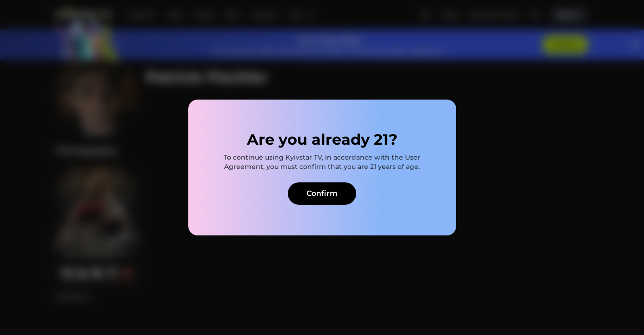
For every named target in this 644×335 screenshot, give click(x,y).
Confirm (322, 193)
